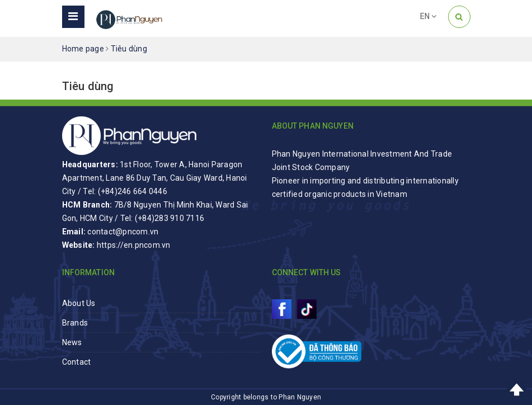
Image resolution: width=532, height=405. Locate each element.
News (72, 342)
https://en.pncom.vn (134, 245)
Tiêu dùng (88, 86)
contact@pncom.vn (123, 232)
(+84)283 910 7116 (170, 218)
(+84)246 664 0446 (133, 191)
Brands (75, 323)
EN (429, 16)
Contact (77, 362)
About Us (79, 303)
